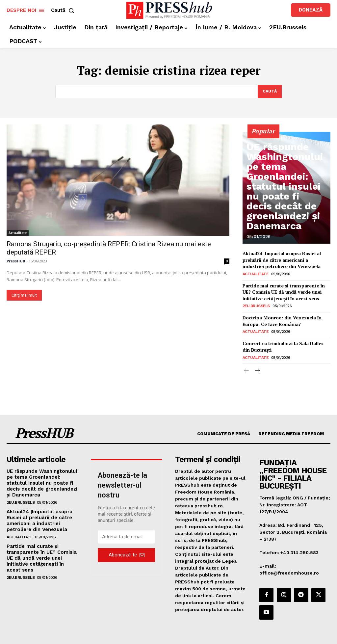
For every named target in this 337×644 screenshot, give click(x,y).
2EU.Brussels (256, 302)
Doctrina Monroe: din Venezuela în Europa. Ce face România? (280, 317)
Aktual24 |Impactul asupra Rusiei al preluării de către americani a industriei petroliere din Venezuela (285, 259)
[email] (126, 530)
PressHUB (16, 262)
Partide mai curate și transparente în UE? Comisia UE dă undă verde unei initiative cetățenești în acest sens (282, 289)
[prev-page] (247, 364)
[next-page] (257, 364)
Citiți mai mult (24, 296)
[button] (64, 10)
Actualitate (18, 233)
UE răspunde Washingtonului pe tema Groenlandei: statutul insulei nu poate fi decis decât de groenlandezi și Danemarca (283, 214)
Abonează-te (127, 548)
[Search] (269, 92)
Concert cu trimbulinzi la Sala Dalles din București (286, 341)
